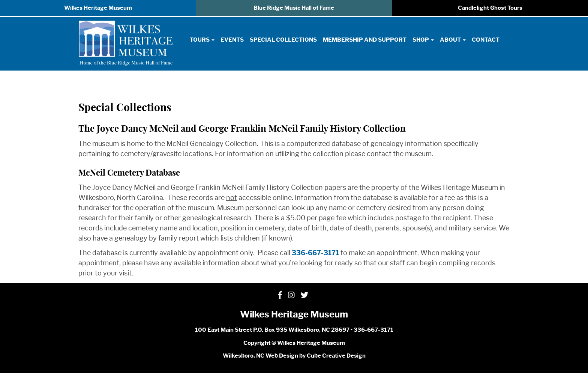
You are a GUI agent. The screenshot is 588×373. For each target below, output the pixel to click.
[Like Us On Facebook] (280, 295)
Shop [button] (423, 40)
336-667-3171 (315, 253)
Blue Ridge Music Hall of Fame (294, 8)
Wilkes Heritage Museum (98, 8)
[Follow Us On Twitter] (304, 295)
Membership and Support (365, 40)
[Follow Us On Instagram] (291, 295)
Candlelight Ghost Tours (490, 8)
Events (232, 40)
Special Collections (283, 40)
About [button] (453, 40)
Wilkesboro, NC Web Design (260, 356)
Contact (486, 40)
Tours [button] (202, 40)
